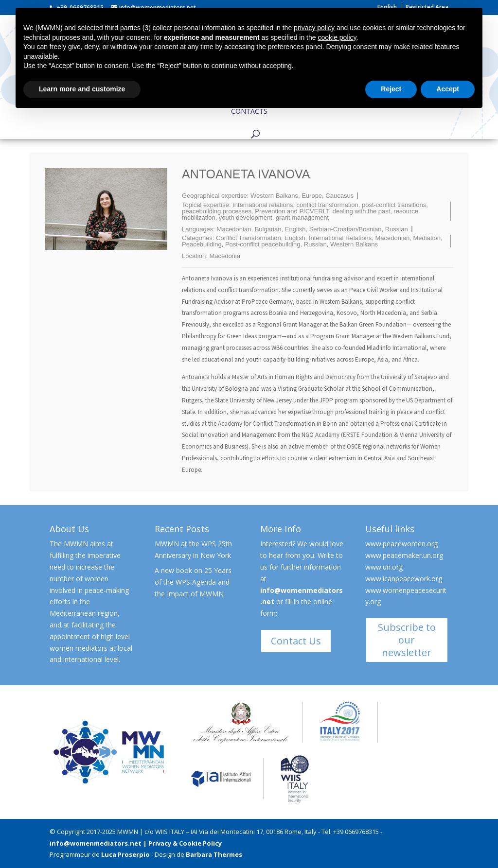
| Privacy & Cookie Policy (182, 843)
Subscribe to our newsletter (407, 640)
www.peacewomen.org (401, 544)
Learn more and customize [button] (82, 89)
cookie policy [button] (337, 37)
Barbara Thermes (214, 854)
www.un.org (384, 567)
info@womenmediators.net (96, 843)
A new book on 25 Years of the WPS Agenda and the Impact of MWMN (193, 582)
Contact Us (296, 641)
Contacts (249, 112)
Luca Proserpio (125, 854)
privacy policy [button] (314, 28)
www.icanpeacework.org (404, 579)
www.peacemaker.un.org (404, 555)
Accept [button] (448, 89)
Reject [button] (391, 89)
